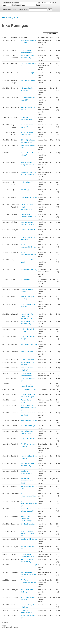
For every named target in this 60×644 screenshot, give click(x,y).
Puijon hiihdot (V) (27, 182)
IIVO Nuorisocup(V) (28, 80)
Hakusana (15, 3)
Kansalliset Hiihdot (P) (29, 352)
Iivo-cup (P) (25, 190)
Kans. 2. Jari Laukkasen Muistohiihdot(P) (27, 519)
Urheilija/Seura (23, 9)
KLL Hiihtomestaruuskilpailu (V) (29, 496)
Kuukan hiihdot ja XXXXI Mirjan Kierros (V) (28, 407)
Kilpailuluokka (17, 5)
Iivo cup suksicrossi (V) (29, 565)
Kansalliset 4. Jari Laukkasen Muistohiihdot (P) (27, 316)
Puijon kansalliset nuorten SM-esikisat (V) (28, 534)
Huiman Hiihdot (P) (28, 73)
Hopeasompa (26, 279)
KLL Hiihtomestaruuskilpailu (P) (29, 503)
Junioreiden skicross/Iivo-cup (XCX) (27, 481)
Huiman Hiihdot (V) (28, 359)
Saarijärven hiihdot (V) (29, 539)
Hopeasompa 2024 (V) (29, 270)
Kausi (54, 3)
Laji (40, 3)
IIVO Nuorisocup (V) (28, 426)
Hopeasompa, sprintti (29, 389)
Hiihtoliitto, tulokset (12, 18)
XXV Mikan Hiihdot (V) (29, 420)
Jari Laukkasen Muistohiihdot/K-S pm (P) (29, 575)
